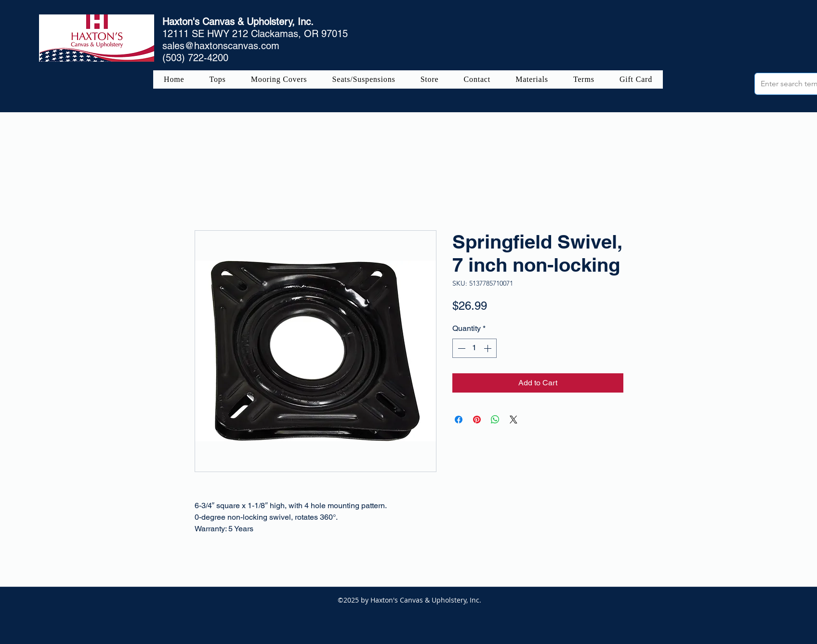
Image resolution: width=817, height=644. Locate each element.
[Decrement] (461, 348)
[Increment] (488, 348)
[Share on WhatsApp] (495, 420)
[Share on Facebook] (459, 420)
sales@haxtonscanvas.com (221, 46)
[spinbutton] (474, 348)
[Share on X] (514, 420)
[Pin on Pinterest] (477, 420)
